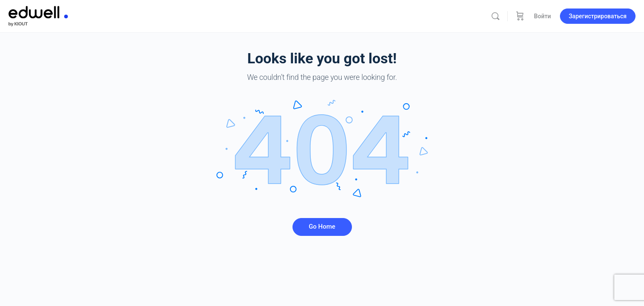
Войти (543, 16)
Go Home (322, 227)
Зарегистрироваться (598, 16)
